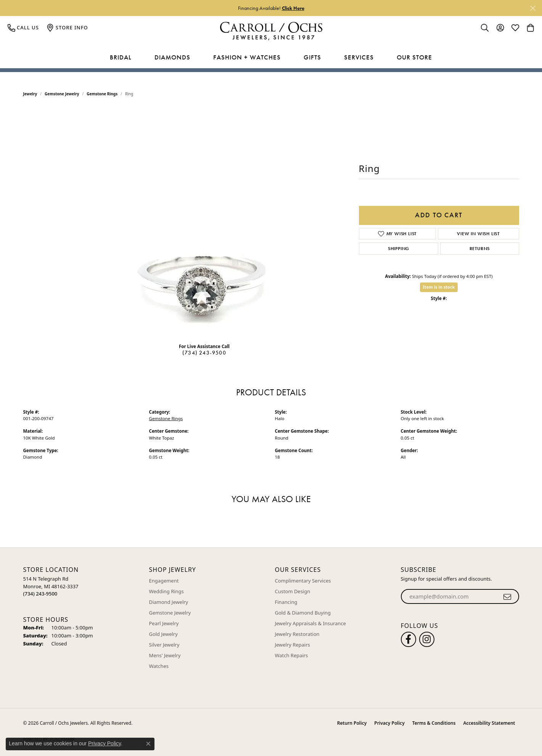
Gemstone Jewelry (62, 94)
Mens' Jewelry (165, 655)
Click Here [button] (293, 8)
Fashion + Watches (247, 57)
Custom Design (293, 591)
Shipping (399, 249)
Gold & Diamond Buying (303, 613)
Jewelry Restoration (297, 634)
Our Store (414, 57)
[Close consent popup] (148, 744)
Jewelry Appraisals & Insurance (310, 623)
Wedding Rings (166, 591)
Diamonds (172, 57)
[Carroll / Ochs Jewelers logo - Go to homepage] (271, 31)
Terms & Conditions (434, 723)
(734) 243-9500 (204, 353)
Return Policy (352, 723)
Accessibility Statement (489, 723)
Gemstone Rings (102, 94)
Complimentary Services (303, 581)
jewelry (30, 94)
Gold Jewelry (163, 634)
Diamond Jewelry (169, 602)
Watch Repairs (292, 655)
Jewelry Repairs (293, 645)
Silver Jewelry (164, 645)
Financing (286, 602)
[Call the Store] (40, 594)
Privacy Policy (389, 723)
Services (359, 57)
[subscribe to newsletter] (507, 597)
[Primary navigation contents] (271, 58)
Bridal (121, 57)
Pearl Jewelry (164, 623)
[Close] (533, 8)
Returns (480, 249)
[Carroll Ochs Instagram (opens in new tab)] (427, 639)
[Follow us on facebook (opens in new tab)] (409, 639)
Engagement (164, 581)
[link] (23, 27)
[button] (485, 27)
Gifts (312, 57)
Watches (159, 666)
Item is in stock (439, 287)
